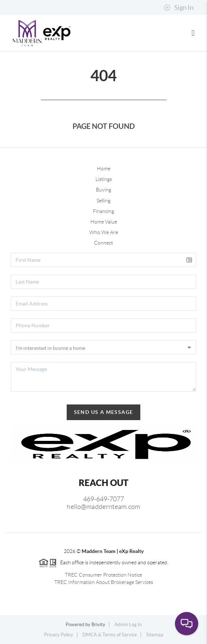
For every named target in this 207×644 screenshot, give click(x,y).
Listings (104, 179)
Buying (103, 190)
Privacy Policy (59, 635)
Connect (103, 243)
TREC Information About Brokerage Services (104, 582)
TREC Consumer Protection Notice (103, 575)
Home (104, 169)
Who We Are (104, 232)
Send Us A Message (104, 412)
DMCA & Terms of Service (110, 635)
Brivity (98, 625)
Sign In (179, 8)
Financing (103, 211)
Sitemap (155, 635)
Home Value (104, 222)
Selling (103, 201)
